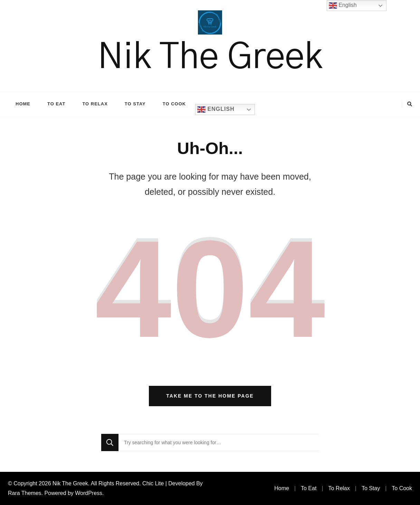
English (216, 109)
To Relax (95, 104)
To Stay (135, 104)
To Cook (174, 104)
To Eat (56, 104)
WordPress (89, 493)
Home (23, 104)
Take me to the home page (210, 396)
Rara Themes (25, 493)
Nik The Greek (210, 58)
